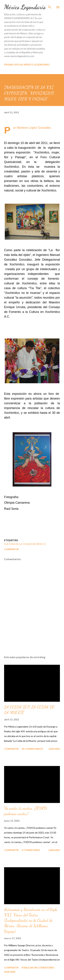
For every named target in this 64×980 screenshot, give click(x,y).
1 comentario (31, 850)
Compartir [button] (11, 549)
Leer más (54, 749)
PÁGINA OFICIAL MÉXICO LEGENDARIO (27, 65)
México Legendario (25, 7)
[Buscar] (50, 6)
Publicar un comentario (38, 968)
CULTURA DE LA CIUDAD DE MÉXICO (25, 544)
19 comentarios (32, 749)
